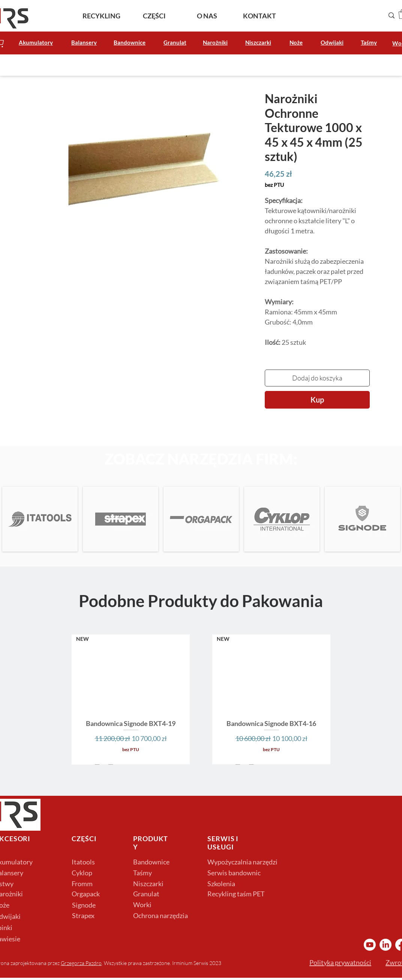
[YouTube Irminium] (370, 945)
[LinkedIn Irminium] (385, 945)
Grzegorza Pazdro (81, 963)
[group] (201, 699)
